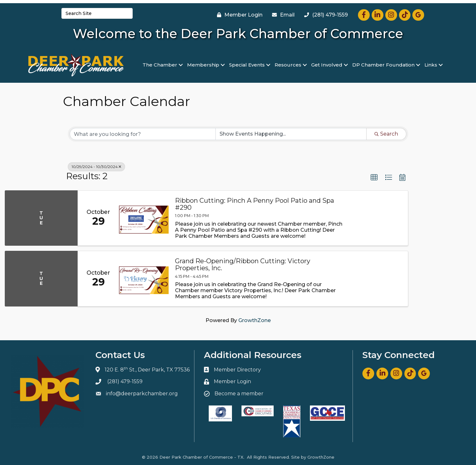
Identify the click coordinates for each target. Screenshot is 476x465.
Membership (203, 65)
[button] (374, 178)
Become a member (239, 394)
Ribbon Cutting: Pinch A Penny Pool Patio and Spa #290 (255, 204)
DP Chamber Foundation (383, 65)
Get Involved (327, 65)
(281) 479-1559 (125, 381)
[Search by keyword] (143, 134)
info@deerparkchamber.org (142, 394)
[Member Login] (238, 15)
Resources (288, 65)
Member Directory (237, 370)
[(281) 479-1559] (324, 15)
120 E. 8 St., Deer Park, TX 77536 (147, 370)
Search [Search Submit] (386, 134)
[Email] (282, 15)
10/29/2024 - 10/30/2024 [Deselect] (96, 167)
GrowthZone (255, 320)
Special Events (247, 65)
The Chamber (160, 65)
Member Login (232, 381)
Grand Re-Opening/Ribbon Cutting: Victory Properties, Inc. (243, 264)
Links (431, 65)
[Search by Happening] (291, 134)
